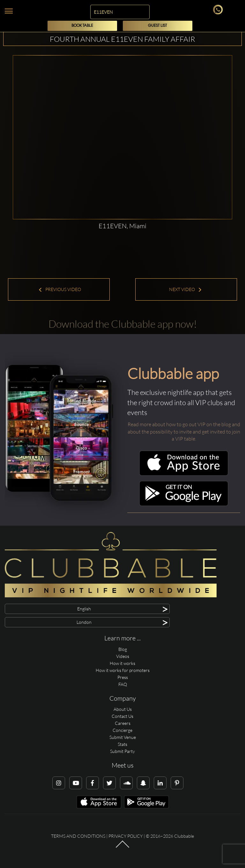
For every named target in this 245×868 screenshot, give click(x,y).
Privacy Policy (126, 836)
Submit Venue (123, 737)
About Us (123, 709)
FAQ (123, 684)
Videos (123, 656)
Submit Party (122, 751)
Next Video (186, 289)
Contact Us (122, 716)
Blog (123, 649)
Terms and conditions (78, 836)
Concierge (122, 730)
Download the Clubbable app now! (123, 324)
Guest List (157, 26)
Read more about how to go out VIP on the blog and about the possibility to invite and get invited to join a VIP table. (184, 432)
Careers (123, 723)
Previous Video (60, 289)
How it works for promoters (123, 670)
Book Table (82, 26)
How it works (122, 663)
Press (123, 677)
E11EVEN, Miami (122, 226)
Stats (122, 744)
